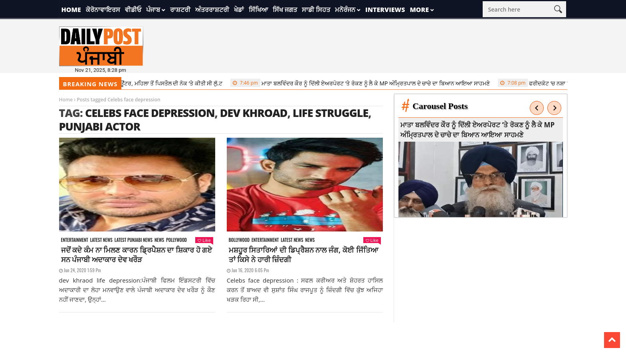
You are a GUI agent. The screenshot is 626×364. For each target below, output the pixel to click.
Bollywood (239, 240)
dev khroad (254, 113)
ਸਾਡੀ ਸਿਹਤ (316, 10)
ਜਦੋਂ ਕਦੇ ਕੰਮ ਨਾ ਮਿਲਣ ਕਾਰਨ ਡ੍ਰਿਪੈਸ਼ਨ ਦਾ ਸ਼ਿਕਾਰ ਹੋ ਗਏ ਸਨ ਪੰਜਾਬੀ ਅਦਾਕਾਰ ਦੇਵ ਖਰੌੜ (137, 255)
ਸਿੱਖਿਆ (258, 10)
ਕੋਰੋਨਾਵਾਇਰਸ (103, 10)
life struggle (330, 113)
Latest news (101, 240)
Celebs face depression (150, 113)
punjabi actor (100, 126)
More (419, 10)
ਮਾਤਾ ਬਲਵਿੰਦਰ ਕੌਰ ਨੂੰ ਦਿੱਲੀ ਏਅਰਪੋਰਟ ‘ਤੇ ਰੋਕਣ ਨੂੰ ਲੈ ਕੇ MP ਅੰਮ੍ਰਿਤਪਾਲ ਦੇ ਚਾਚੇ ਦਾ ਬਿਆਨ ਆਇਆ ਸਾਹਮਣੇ (363, 83)
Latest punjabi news (134, 240)
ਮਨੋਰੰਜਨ (345, 10)
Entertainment (75, 240)
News (159, 240)
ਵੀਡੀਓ (133, 10)
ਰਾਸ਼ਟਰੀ (180, 10)
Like (204, 240)
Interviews (385, 10)
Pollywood (176, 240)
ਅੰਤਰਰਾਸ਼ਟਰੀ (212, 10)
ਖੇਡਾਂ (239, 10)
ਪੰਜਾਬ (153, 10)
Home (71, 10)
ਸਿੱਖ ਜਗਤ (285, 10)
